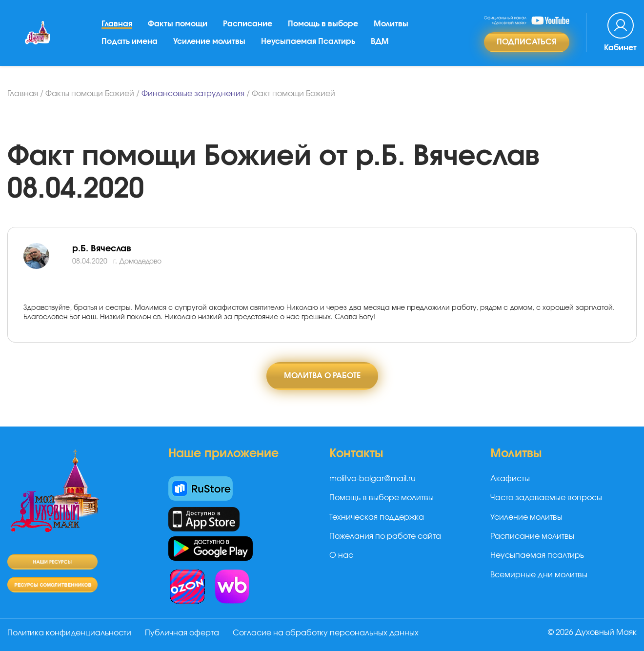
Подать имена (130, 41)
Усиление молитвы (209, 41)
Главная (117, 24)
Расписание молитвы (532, 536)
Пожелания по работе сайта (385, 536)
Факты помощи (178, 24)
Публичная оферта (182, 633)
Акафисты (510, 479)
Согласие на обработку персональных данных (326, 633)
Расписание (248, 24)
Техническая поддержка (377, 517)
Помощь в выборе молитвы (382, 498)
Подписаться (527, 42)
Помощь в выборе (323, 24)
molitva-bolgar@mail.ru (372, 479)
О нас (341, 555)
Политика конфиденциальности (69, 633)
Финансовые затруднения (193, 94)
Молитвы (391, 24)
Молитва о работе (322, 376)
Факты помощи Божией (90, 94)
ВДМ (380, 41)
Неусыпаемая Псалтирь (308, 41)
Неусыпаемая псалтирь (537, 555)
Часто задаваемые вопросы (546, 498)
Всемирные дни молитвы (539, 575)
